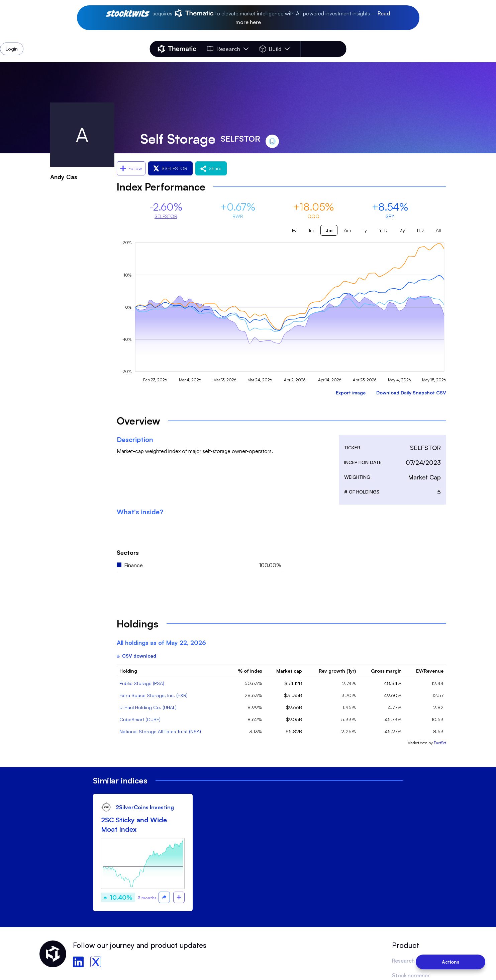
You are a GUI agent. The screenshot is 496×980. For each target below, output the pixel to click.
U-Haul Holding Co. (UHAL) (148, 707)
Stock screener (411, 975)
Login (329, 49)
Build (274, 49)
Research (228, 49)
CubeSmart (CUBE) (140, 719)
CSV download (136, 656)
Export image (351, 393)
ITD (420, 230)
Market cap (289, 671)
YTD (383, 230)
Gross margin (386, 671)
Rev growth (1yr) (337, 671)
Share (211, 168)
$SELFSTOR (170, 168)
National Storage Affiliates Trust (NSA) (160, 731)
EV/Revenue (430, 671)
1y (365, 230)
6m (348, 230)
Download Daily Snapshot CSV (411, 393)
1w (294, 230)
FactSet (440, 743)
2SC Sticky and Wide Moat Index (134, 824)
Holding (128, 671)
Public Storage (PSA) (142, 683)
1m (311, 230)
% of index (250, 671)
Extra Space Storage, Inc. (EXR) (154, 695)
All (438, 230)
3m (329, 230)
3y (402, 230)
